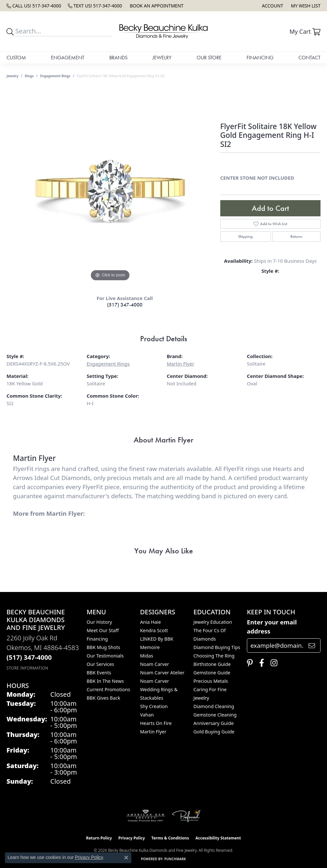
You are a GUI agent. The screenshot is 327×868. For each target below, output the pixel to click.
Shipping (245, 236)
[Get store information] (27, 668)
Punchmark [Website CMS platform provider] (175, 859)
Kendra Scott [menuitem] (154, 630)
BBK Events (99, 673)
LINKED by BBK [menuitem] (157, 639)
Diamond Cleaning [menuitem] (214, 706)
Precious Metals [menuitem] (211, 681)
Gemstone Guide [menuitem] (212, 673)
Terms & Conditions (170, 838)
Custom (16, 58)
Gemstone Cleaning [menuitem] (215, 715)
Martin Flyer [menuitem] (153, 732)
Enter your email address (272, 627)
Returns (296, 236)
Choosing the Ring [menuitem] (214, 656)
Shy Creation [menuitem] (154, 706)
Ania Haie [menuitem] (151, 622)
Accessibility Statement (218, 838)
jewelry (12, 76)
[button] (272, 6)
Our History (99, 622)
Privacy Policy (132, 838)
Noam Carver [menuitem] (155, 664)
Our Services (100, 664)
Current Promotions (108, 689)
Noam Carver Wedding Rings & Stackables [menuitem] (159, 689)
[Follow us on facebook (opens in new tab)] (260, 663)
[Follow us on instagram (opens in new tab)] (272, 663)
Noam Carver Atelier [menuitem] (162, 673)
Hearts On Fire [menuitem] (156, 723)
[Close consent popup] (126, 858)
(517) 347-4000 (125, 305)
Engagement (68, 58)
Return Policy (99, 838)
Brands (118, 58)
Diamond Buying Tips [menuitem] (217, 647)
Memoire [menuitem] (150, 647)
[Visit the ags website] (146, 816)
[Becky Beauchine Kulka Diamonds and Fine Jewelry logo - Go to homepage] (163, 31)
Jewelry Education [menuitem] (213, 622)
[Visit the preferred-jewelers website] (187, 816)
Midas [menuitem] (147, 656)
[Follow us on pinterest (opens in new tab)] (248, 663)
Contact (309, 58)
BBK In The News (105, 681)
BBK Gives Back (103, 698)
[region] (110, 186)
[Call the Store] (29, 657)
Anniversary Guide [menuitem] (213, 723)
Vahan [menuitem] (147, 715)
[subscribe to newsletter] (312, 645)
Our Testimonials (105, 656)
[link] (34, 6)
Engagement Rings (55, 76)
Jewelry (162, 58)
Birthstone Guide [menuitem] (212, 664)
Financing (260, 58)
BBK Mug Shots (103, 647)
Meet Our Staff (103, 630)
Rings (29, 76)
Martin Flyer (181, 364)
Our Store (209, 58)
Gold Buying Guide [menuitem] (214, 732)
